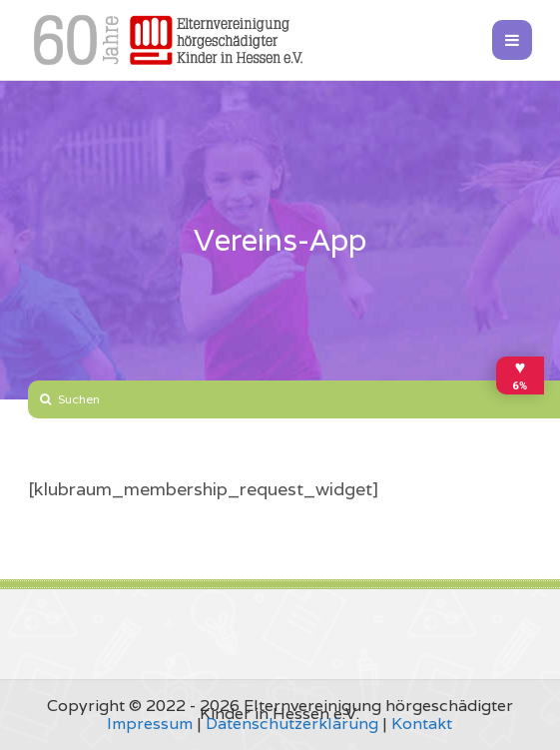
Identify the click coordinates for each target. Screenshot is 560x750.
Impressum (150, 724)
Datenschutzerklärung (292, 724)
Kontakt (422, 724)
